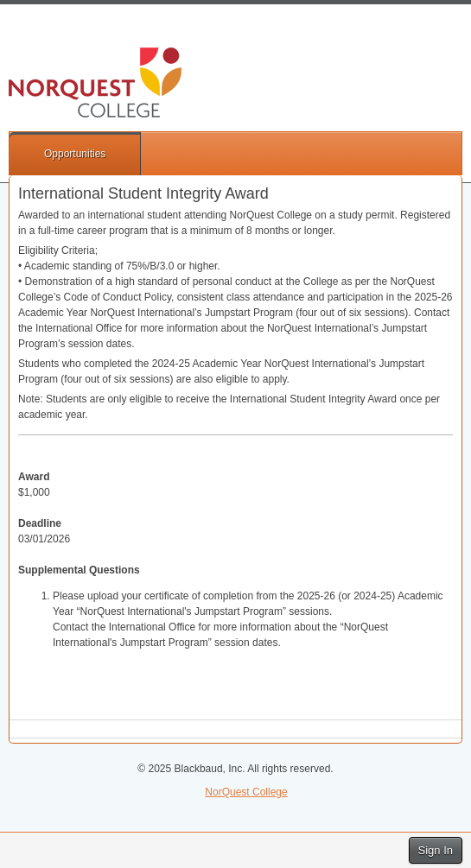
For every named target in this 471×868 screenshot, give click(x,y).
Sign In (436, 850)
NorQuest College (246, 792)
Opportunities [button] (75, 154)
